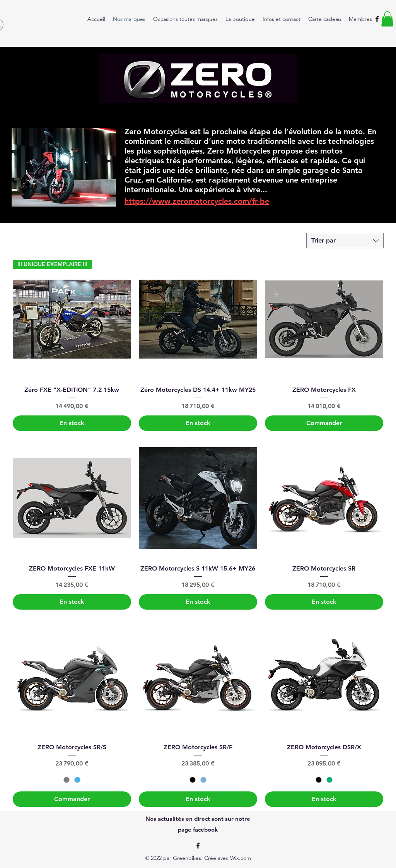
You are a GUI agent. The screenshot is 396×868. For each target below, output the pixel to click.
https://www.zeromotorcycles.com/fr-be (197, 201)
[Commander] (324, 423)
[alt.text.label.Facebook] (377, 19)
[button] (387, 19)
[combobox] (345, 241)
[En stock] (72, 423)
